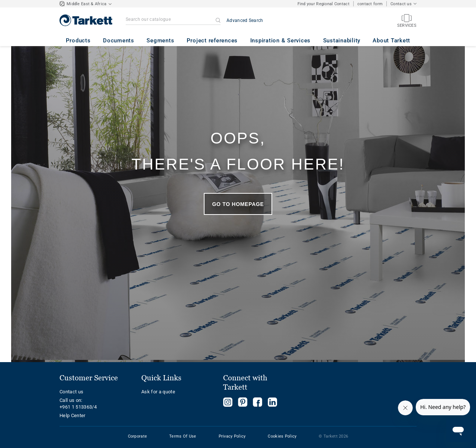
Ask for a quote (158, 392)
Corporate (138, 436)
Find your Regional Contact (324, 4)
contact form (370, 4)
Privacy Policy (232, 436)
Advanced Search (245, 20)
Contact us (71, 392)
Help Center (73, 415)
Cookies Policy (282, 436)
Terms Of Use (183, 436)
